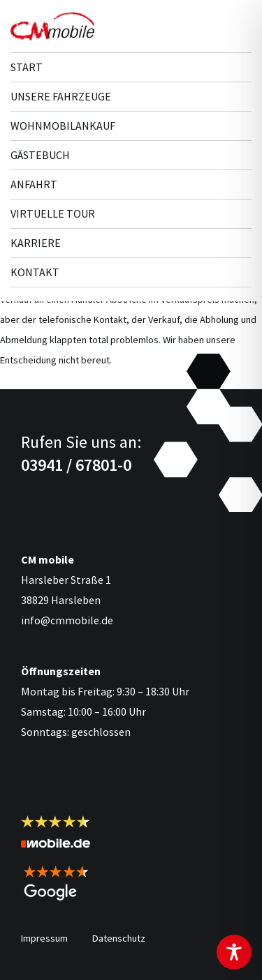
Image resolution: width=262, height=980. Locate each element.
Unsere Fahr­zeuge (61, 96)
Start (27, 67)
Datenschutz (119, 938)
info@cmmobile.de (67, 620)
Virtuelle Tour (53, 213)
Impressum (44, 938)
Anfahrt (34, 184)
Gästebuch (40, 155)
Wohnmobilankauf (63, 126)
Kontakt (35, 272)
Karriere (36, 243)
